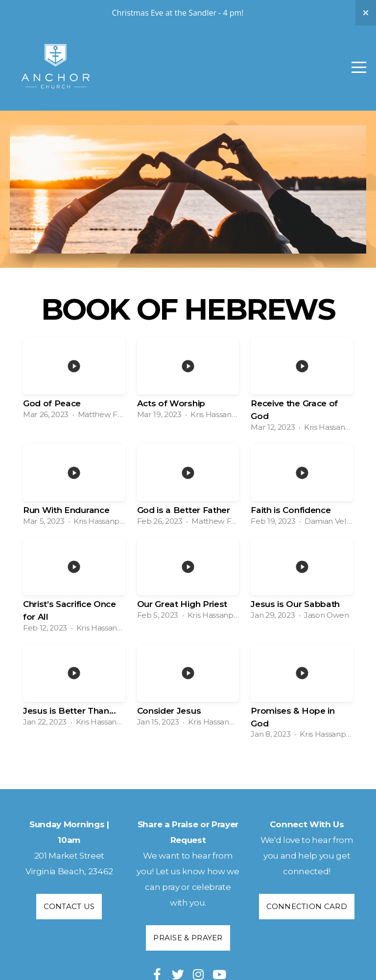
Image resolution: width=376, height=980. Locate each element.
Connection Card (307, 906)
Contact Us (69, 906)
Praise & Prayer (188, 938)
